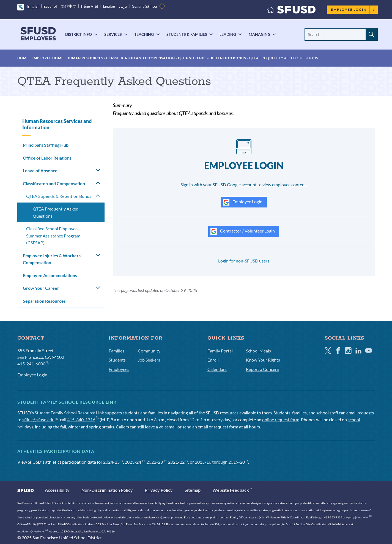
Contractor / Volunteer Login (243, 231)
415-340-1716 (83, 419)
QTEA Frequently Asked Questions (56, 212)
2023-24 (135, 462)
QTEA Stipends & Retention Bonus (212, 58)
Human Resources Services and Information (57, 124)
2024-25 (113, 462)
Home (23, 58)
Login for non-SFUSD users (244, 261)
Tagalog (109, 6)
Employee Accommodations (50, 275)
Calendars (217, 369)
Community (149, 351)
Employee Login (353, 9)
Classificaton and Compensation (141, 58)
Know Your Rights (263, 360)
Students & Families (187, 34)
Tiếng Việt (89, 6)
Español (50, 6)
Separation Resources (44, 301)
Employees (119, 369)
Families (116, 351)
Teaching (144, 34)
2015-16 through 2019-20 (222, 462)
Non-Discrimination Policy (107, 490)
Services (113, 34)
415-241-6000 (33, 363)
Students (117, 360)
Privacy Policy (159, 490)
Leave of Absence (40, 170)
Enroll (213, 360)
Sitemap (193, 490)
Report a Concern (263, 369)
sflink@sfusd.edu (40, 419)
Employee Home (48, 58)
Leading (228, 34)
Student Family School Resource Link (69, 413)
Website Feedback (232, 490)
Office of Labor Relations (47, 158)
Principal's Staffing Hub (46, 145)
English (33, 6)
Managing (260, 34)
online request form (281, 419)
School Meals (258, 351)
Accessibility (57, 490)
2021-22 (178, 462)
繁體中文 (69, 6)
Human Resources (85, 58)
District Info (79, 34)
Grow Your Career (41, 288)
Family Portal (220, 351)
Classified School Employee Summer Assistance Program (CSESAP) (53, 236)
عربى (124, 6)
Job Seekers (149, 360)
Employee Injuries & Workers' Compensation (52, 259)
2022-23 (156, 462)
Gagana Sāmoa (144, 6)
